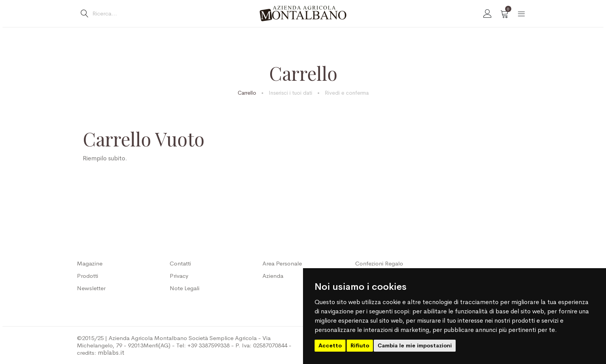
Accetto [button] (330, 345)
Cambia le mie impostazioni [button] (415, 345)
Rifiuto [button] (360, 345)
